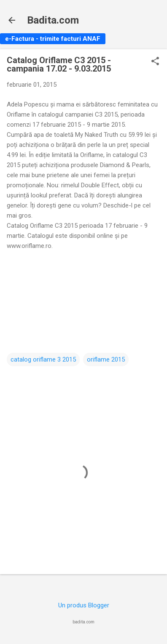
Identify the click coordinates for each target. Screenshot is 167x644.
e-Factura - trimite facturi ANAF (53, 39)
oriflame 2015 (106, 359)
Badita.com (53, 20)
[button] (155, 62)
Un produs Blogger (84, 605)
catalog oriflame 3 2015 (43, 359)
